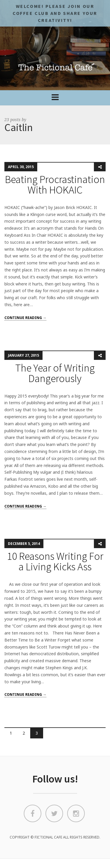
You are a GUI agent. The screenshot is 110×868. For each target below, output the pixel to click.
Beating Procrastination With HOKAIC (55, 185)
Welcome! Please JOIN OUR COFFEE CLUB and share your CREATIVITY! (55, 13)
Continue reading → (25, 318)
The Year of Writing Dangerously (55, 373)
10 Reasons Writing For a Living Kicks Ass (55, 561)
